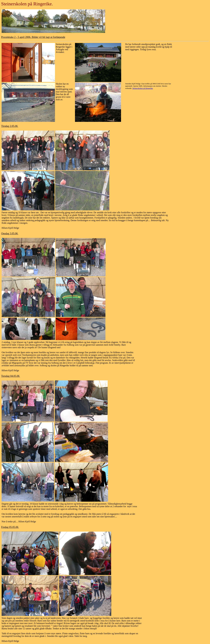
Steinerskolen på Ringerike (143, 88)
